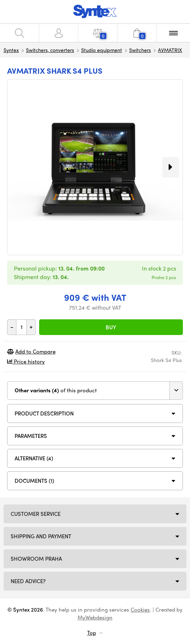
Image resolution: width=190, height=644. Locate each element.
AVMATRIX (170, 50)
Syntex (11, 50)
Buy (111, 327)
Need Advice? (28, 581)
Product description (44, 413)
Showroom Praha (36, 559)
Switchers (140, 50)
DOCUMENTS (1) (34, 481)
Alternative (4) (34, 458)
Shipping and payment (41, 536)
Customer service (36, 514)
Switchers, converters (50, 50)
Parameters (31, 436)
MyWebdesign (95, 617)
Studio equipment (102, 50)
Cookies (140, 609)
